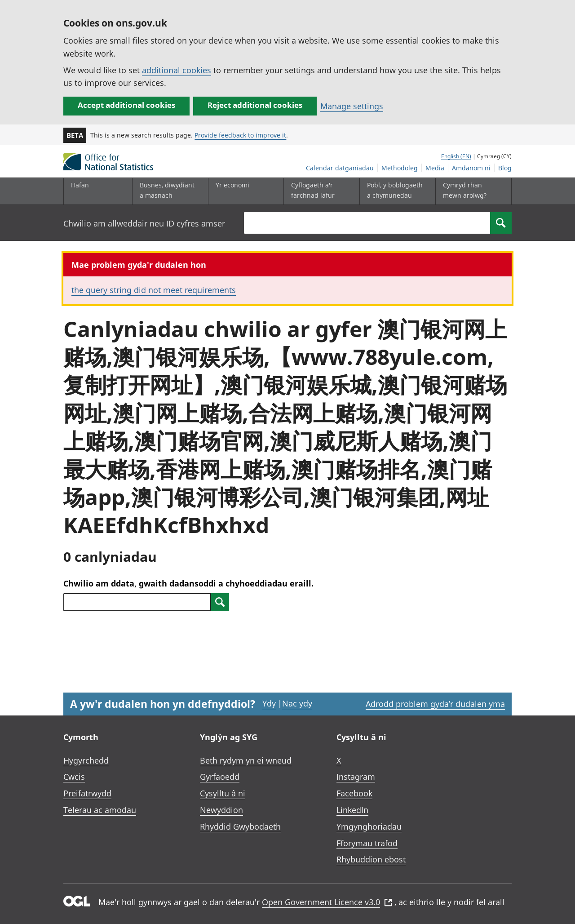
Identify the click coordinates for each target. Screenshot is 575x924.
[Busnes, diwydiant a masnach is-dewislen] (168, 191)
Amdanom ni (471, 168)
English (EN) (456, 156)
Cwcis (74, 777)
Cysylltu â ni (223, 793)
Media (435, 168)
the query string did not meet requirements (154, 290)
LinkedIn (352, 810)
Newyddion (221, 810)
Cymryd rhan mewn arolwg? (465, 190)
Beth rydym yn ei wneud (246, 760)
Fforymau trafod (367, 843)
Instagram (356, 777)
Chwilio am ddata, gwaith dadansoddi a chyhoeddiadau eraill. (188, 583)
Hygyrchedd (86, 760)
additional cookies (177, 70)
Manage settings (352, 106)
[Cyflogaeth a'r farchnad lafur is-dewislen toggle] (319, 191)
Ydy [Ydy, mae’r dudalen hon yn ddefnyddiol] (269, 703)
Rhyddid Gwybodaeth (240, 826)
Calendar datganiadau (340, 168)
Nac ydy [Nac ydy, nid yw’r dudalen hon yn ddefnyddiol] (297, 703)
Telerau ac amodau (100, 810)
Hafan (80, 185)
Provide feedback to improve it (240, 135)
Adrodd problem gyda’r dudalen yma (435, 704)
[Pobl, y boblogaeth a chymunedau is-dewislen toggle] (395, 191)
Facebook (354, 793)
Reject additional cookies (255, 105)
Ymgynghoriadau (369, 826)
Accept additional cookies (126, 105)
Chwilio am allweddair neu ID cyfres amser (144, 223)
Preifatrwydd (87, 793)
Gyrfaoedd (220, 777)
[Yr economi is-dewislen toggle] (244, 191)
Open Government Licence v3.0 (327, 902)
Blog (505, 168)
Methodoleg (400, 168)
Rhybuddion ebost (371, 859)
